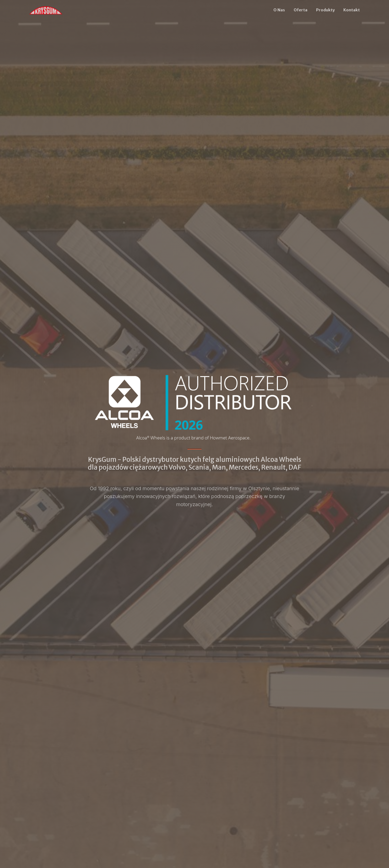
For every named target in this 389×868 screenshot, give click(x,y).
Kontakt (352, 10)
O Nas (279, 10)
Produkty (325, 10)
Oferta (301, 10)
